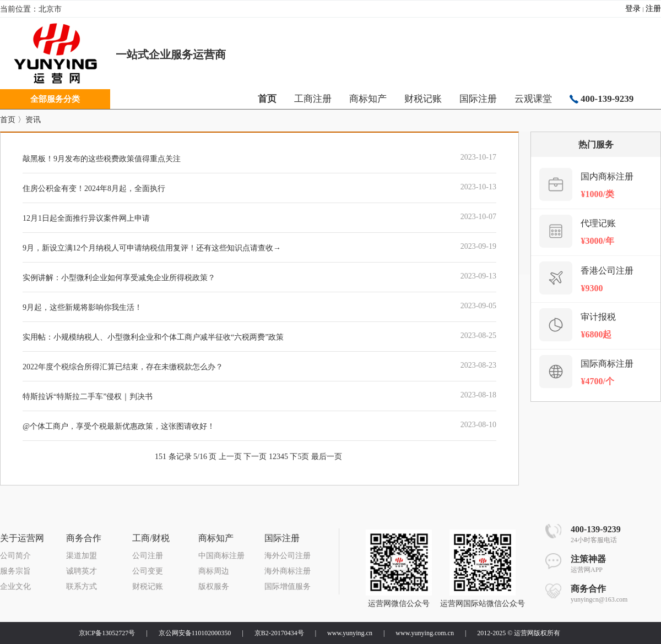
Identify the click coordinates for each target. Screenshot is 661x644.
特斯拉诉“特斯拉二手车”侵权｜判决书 (88, 397)
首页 (8, 120)
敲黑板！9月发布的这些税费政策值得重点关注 (102, 159)
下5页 (299, 457)
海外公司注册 (288, 556)
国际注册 (478, 99)
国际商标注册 (607, 364)
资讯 (33, 120)
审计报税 (598, 317)
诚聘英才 (82, 571)
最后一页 (327, 457)
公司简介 (15, 556)
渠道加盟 (82, 556)
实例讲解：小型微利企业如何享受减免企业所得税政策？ (119, 278)
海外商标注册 (288, 571)
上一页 (230, 457)
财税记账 (423, 99)
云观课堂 (533, 99)
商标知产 (368, 99)
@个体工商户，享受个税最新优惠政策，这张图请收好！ (119, 426)
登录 (633, 9)
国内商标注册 (607, 176)
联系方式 (82, 586)
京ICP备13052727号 (107, 633)
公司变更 (148, 571)
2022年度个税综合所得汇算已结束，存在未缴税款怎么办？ (123, 367)
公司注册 (148, 556)
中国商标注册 (221, 556)
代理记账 (598, 223)
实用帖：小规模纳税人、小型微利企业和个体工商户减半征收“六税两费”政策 (153, 337)
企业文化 (15, 586)
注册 (653, 9)
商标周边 (214, 571)
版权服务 (214, 586)
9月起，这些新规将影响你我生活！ (82, 307)
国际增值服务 (288, 586)
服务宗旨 (15, 571)
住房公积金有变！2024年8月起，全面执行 (94, 189)
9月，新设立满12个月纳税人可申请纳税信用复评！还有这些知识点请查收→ (152, 248)
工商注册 (313, 99)
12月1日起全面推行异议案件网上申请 (86, 218)
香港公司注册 (607, 271)
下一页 (255, 457)
